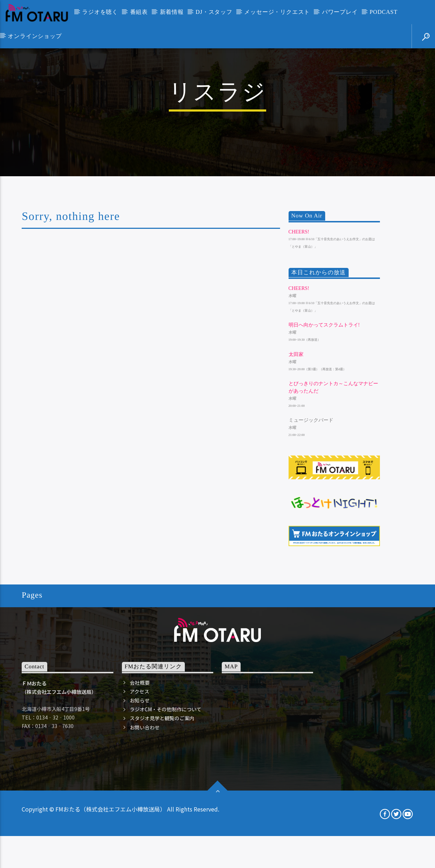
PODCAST (384, 12)
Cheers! (299, 372)
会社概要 (140, 823)
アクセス (139, 831)
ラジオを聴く (100, 12)
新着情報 (172, 12)
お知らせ (140, 840)
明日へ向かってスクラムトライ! (324, 465)
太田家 (296, 494)
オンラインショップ (35, 36)
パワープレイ (340, 12)
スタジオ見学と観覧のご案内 (162, 858)
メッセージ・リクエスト (277, 12)
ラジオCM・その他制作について (166, 849)
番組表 (139, 12)
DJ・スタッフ (214, 12)
